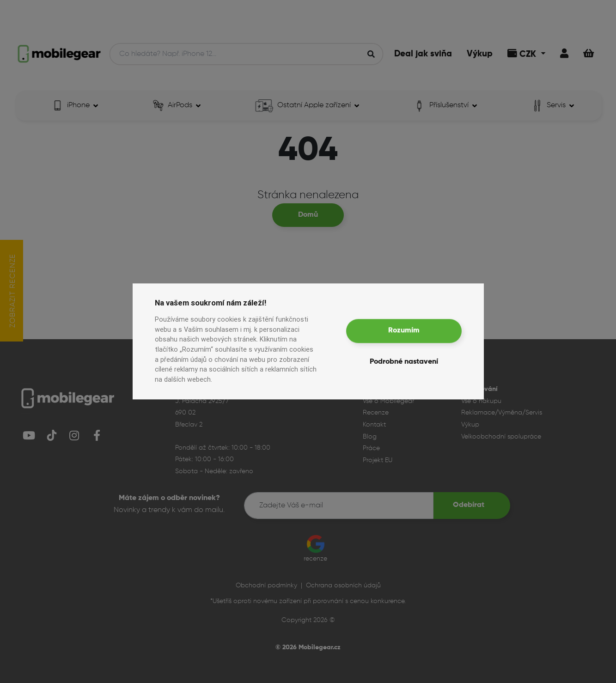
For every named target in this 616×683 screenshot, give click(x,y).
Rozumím (404, 331)
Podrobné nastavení (404, 362)
